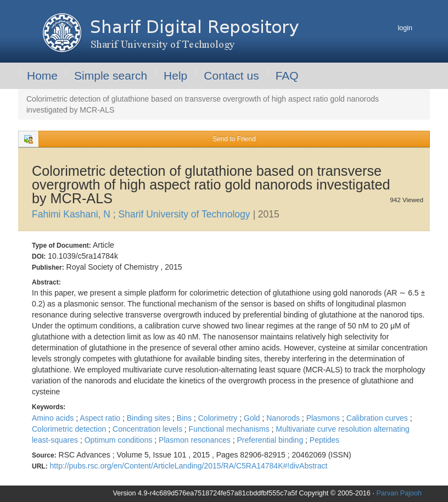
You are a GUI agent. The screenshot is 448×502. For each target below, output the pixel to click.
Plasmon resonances (196, 440)
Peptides (324, 440)
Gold (253, 418)
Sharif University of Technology (186, 214)
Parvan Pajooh (399, 493)
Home (42, 76)
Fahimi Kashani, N (72, 214)
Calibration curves (378, 418)
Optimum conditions (120, 440)
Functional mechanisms (230, 429)
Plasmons (324, 418)
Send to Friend (234, 139)
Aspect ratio (101, 418)
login (405, 28)
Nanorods (284, 418)
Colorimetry (219, 418)
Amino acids (54, 418)
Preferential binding (271, 440)
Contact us (231, 76)
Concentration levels (149, 429)
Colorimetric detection (70, 429)
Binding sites (150, 418)
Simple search (111, 76)
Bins (185, 418)
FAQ (287, 76)
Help (175, 76)
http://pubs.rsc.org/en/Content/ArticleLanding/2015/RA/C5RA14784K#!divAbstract (189, 466)
